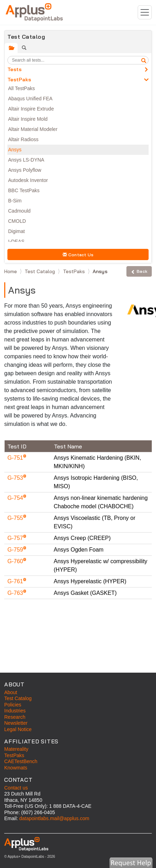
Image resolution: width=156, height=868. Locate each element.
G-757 (16, 538)
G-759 (16, 550)
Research (15, 717)
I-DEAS (16, 241)
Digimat (16, 231)
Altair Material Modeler (33, 129)
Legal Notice (18, 729)
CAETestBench (21, 761)
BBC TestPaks (24, 190)
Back (139, 271)
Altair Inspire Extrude (31, 109)
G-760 (16, 561)
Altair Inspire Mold (28, 119)
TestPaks (19, 80)
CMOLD (17, 221)
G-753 (16, 478)
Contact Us (78, 255)
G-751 (16, 458)
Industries (15, 711)
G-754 (16, 498)
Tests (14, 69)
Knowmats (16, 768)
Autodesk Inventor (28, 180)
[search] (144, 60)
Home (11, 271)
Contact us (16, 788)
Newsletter (16, 723)
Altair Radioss (23, 139)
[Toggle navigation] (145, 12)
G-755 (16, 518)
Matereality (16, 749)
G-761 (16, 581)
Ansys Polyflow (25, 170)
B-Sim (15, 201)
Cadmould (19, 211)
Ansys (15, 150)
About (11, 692)
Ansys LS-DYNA (26, 160)
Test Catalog (40, 271)
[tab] (11, 48)
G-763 (16, 593)
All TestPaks (21, 88)
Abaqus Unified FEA (30, 99)
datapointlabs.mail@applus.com (54, 818)
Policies (13, 705)
